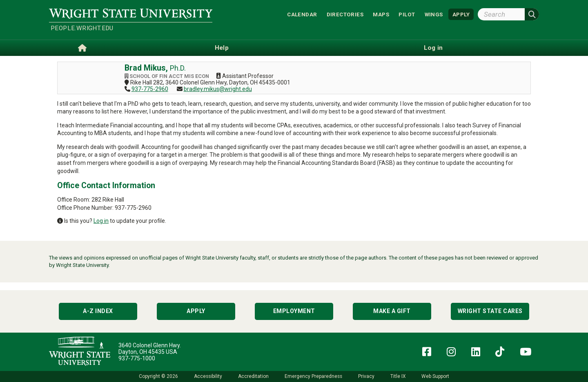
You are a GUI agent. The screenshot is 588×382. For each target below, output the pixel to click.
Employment (294, 311)
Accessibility (208, 376)
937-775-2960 (150, 89)
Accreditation (253, 376)
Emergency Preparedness (313, 376)
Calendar (302, 14)
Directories (345, 14)
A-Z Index (98, 311)
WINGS (434, 14)
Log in (101, 221)
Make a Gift (392, 311)
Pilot (407, 14)
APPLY (461, 14)
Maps (381, 14)
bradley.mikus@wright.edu (218, 89)
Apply (196, 311)
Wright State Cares (490, 311)
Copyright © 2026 (158, 376)
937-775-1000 (137, 358)
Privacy (366, 376)
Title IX (398, 376)
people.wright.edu (82, 28)
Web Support (435, 376)
